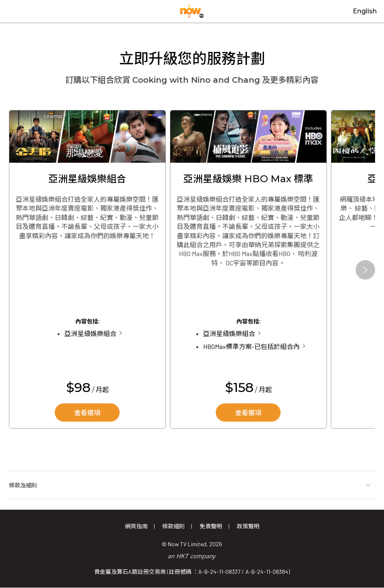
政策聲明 (248, 526)
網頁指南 (136, 526)
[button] (365, 270)
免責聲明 (211, 526)
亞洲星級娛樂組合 (90, 333)
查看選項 (87, 413)
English (365, 11)
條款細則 (174, 526)
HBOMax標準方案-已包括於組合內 (251, 346)
